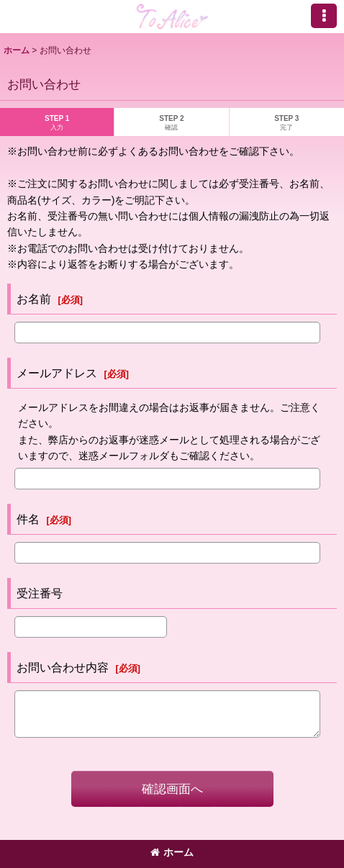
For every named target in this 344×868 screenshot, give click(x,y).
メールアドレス (57, 373)
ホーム (172, 852)
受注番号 (40, 593)
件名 (28, 519)
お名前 (34, 299)
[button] (324, 16)
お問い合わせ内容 (63, 667)
